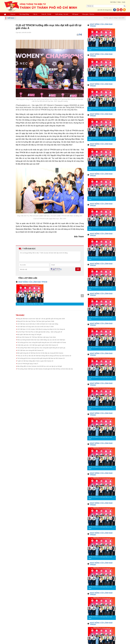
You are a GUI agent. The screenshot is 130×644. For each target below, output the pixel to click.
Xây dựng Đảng (24, 14)
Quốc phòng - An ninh (62, 14)
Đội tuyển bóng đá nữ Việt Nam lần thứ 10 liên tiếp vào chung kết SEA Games (40, 353)
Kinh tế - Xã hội (46, 14)
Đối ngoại (75, 14)
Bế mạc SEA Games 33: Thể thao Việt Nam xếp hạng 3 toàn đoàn (37, 337)
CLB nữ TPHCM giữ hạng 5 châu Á (28, 364)
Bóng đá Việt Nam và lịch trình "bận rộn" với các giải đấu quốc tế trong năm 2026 (41, 319)
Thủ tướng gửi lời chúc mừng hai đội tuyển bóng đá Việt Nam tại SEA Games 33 (41, 358)
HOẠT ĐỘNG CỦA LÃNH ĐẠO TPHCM (33, 282)
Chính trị (13, 14)
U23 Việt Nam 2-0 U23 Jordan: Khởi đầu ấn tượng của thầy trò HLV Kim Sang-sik (41, 329)
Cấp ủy (35, 14)
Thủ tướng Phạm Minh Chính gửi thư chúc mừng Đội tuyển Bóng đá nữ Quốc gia (41, 348)
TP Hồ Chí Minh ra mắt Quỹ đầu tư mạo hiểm (30, 304)
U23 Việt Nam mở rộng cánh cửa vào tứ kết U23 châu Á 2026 (35, 327)
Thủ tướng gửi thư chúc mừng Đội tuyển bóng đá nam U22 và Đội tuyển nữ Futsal (42, 342)
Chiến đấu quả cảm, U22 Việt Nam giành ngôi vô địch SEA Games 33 (38, 345)
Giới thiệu (113, 2)
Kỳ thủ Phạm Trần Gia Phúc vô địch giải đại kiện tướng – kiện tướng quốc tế (40, 332)
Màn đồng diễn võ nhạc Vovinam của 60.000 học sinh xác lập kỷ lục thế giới (40, 366)
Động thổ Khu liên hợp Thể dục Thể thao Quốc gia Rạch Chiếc (36, 321)
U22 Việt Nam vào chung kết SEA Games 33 (30, 350)
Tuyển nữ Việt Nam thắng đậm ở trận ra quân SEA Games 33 (35, 361)
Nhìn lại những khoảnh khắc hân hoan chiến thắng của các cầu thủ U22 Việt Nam (41, 340)
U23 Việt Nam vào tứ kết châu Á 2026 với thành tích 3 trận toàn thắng (38, 324)
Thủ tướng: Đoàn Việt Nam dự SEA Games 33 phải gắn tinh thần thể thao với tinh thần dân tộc (45, 369)
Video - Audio (121, 2)
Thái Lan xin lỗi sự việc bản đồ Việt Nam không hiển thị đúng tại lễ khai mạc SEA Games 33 (44, 356)
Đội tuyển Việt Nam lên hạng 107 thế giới (29, 335)
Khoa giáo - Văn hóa (88, 14)
